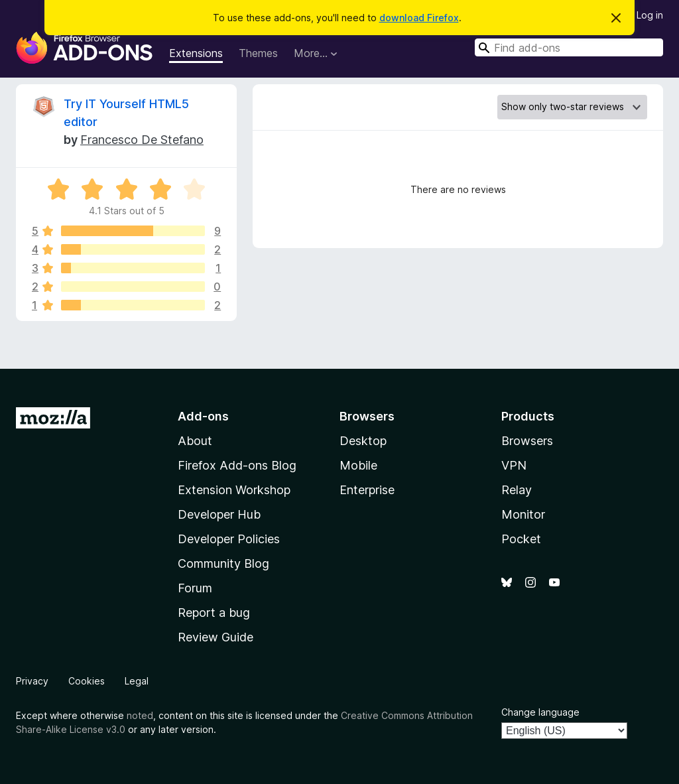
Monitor (523, 514)
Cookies (87, 681)
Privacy (32, 681)
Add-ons (203, 416)
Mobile (358, 465)
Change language (540, 712)
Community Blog (223, 563)
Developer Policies (229, 539)
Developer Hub (219, 514)
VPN (514, 465)
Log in (650, 15)
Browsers (527, 441)
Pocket (521, 539)
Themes (258, 53)
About (195, 441)
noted (140, 715)
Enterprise (367, 490)
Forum (195, 588)
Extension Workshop (234, 490)
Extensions (196, 53)
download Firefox (419, 18)
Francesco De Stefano (142, 140)
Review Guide (216, 637)
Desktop (363, 441)
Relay (517, 490)
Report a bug (214, 613)
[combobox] (569, 47)
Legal (137, 681)
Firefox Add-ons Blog (237, 465)
